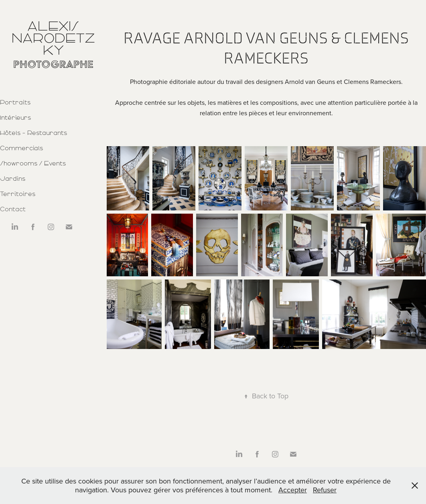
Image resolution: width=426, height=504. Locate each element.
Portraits (15, 102)
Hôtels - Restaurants (33, 133)
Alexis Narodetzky (53, 38)
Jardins (13, 179)
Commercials (21, 148)
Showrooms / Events (33, 163)
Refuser (325, 490)
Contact (13, 209)
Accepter (293, 490)
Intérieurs (15, 118)
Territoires (18, 194)
